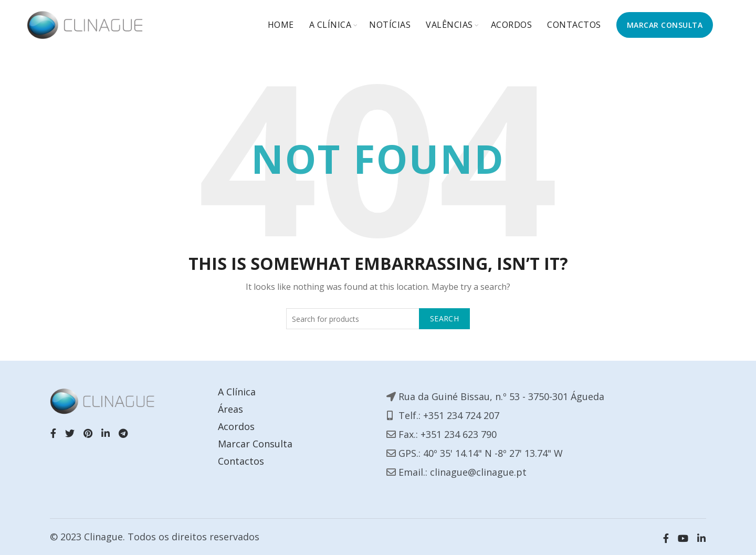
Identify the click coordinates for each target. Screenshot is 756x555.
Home (281, 25)
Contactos (574, 25)
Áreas (230, 409)
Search (444, 318)
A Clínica (330, 25)
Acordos (512, 25)
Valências (449, 25)
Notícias (390, 25)
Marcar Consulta (255, 444)
